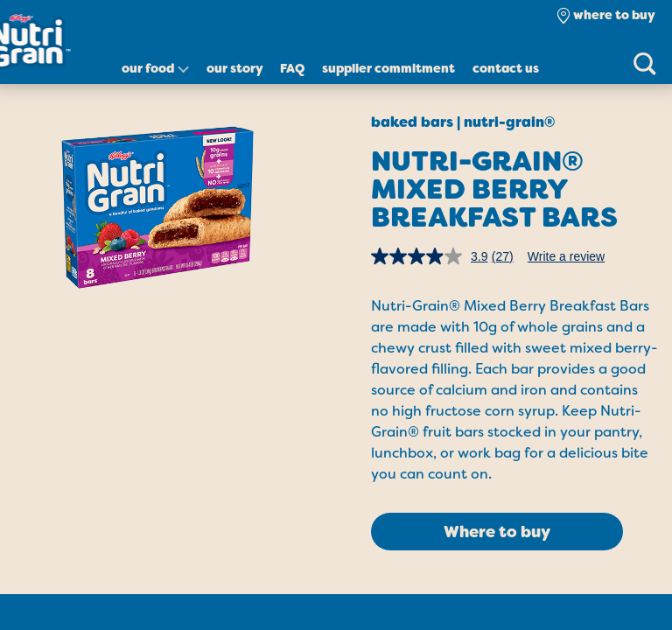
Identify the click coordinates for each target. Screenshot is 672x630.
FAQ (292, 68)
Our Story (235, 68)
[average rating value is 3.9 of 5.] (431, 256)
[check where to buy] (606, 15)
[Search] (644, 63)
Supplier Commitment (388, 68)
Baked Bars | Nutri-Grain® (463, 122)
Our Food (148, 68)
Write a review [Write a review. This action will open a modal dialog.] (566, 256)
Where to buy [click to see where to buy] (497, 532)
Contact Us (506, 68)
